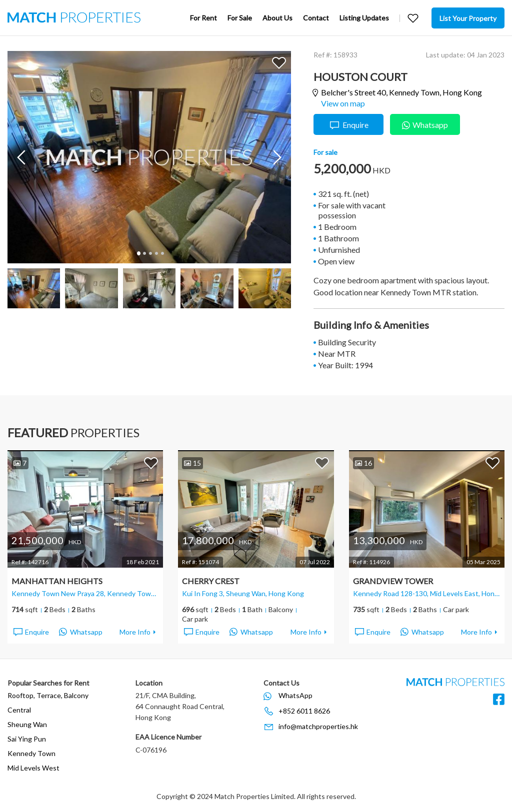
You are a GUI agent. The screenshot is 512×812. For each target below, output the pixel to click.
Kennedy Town (31, 753)
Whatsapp (425, 124)
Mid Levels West (33, 768)
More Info (135, 632)
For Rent (203, 18)
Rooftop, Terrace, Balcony (48, 695)
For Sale (240, 18)
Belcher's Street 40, (401, 93)
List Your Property (468, 18)
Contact (316, 18)
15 (192, 463)
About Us (277, 18)
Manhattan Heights (57, 581)
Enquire (349, 125)
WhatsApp (295, 695)
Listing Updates (364, 18)
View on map (343, 103)
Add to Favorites (279, 62)
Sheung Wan (27, 724)
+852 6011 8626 (304, 711)
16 (363, 463)
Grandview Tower (393, 581)
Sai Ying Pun (27, 739)
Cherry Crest (211, 581)
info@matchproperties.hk (318, 726)
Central (19, 710)
